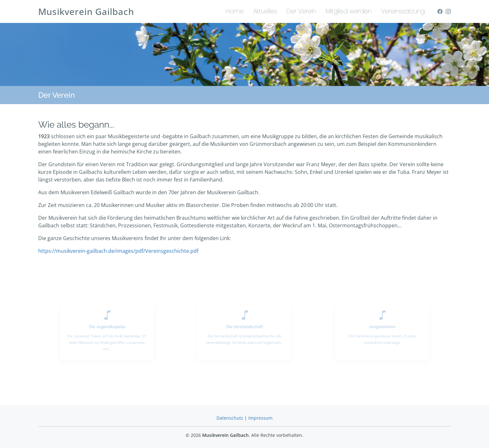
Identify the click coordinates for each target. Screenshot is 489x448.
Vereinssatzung (403, 11)
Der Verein (301, 11)
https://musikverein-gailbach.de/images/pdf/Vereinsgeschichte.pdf (118, 251)
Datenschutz (230, 418)
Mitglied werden (349, 11)
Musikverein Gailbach (86, 11)
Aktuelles (265, 11)
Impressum (260, 418)
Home (235, 11)
